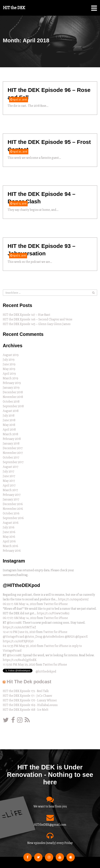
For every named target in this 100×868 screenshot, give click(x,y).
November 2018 (13, 397)
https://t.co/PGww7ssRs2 (53, 613)
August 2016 (11, 523)
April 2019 (9, 374)
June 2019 (9, 364)
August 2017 (11, 467)
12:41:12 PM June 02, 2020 (19, 632)
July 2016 (9, 527)
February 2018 (12, 439)
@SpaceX (82, 637)
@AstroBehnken (54, 637)
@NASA (70, 637)
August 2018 (11, 411)
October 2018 (11, 402)
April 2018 (9, 430)
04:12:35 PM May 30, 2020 (20, 646)
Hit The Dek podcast (29, 682)
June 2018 (9, 420)
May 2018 (9, 425)
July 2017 (9, 471)
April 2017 (9, 485)
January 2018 (11, 444)
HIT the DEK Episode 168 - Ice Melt (26, 710)
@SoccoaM (14, 623)
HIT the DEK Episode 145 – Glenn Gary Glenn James (37, 324)
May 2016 (9, 537)
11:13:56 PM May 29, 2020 (19, 665)
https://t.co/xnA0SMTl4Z (19, 627)
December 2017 (13, 448)
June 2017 (9, 476)
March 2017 (10, 490)
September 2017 (13, 462)
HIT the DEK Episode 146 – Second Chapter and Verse (38, 319)
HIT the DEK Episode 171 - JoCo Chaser (27, 696)
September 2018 (13, 406)
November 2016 (13, 509)
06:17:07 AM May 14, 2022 (19, 618)
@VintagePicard (13, 637)
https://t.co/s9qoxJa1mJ (73, 599)
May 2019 (9, 369)
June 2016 (9, 532)
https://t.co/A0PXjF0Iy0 (18, 641)
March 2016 (10, 546)
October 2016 (11, 513)
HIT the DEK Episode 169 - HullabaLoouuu (30, 705)
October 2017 (11, 457)
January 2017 (11, 499)
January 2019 (11, 388)
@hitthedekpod (46, 671)
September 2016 (13, 518)
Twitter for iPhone (56, 604)
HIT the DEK (14, 8)
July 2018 (9, 416)
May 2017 (9, 481)
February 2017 (12, 495)
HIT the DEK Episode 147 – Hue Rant (27, 315)
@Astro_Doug (33, 637)
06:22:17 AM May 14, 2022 (19, 604)
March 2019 (10, 378)
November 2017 (13, 453)
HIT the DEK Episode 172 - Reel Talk (26, 691)
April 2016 (9, 541)
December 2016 (13, 504)
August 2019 (11, 355)
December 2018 (13, 392)
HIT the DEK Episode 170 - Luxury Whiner (30, 700)
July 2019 (9, 360)
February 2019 (12, 383)
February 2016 (12, 551)
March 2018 (10, 434)
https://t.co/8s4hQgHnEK (20, 660)
